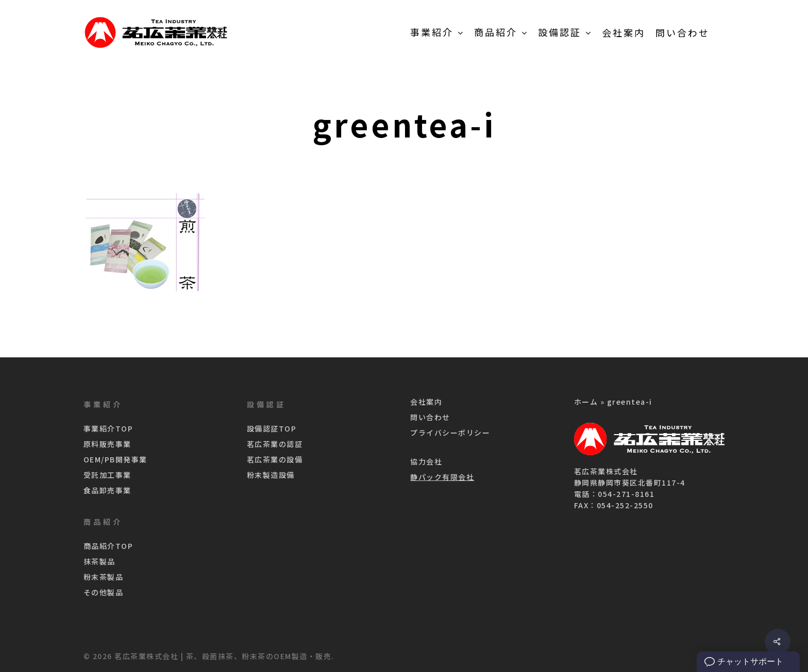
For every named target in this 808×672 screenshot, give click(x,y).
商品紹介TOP (108, 546)
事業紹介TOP (108, 428)
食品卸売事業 (107, 490)
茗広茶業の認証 (275, 444)
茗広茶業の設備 (275, 459)
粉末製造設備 (271, 475)
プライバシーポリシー (450, 433)
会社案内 (426, 402)
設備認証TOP (272, 428)
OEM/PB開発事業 (115, 459)
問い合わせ (430, 417)
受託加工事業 (107, 475)
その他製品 (104, 592)
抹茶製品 (99, 561)
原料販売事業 (107, 444)
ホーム (586, 402)
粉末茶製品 (104, 577)
